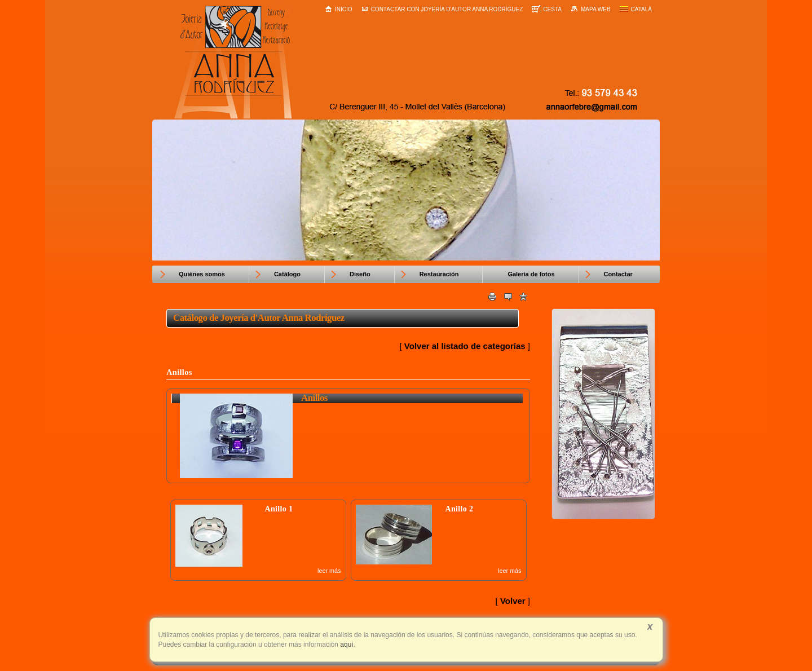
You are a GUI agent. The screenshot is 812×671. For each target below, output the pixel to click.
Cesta (547, 9)
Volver (513, 601)
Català (636, 9)
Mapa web (591, 9)
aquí (346, 644)
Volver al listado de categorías (465, 346)
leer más (329, 571)
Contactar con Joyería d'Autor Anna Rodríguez (442, 9)
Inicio (339, 9)
